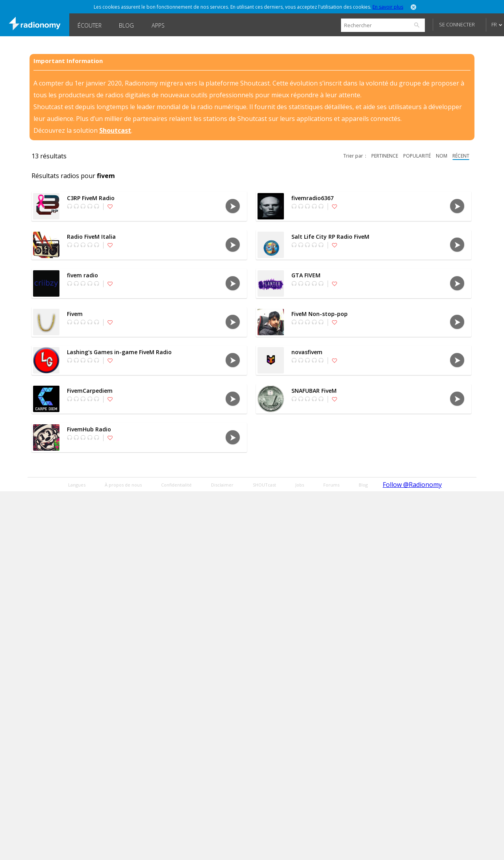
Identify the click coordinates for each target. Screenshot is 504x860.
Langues (77, 485)
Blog (126, 25)
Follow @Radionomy (412, 485)
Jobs (300, 485)
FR (494, 24)
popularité (417, 156)
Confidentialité (176, 485)
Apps (158, 25)
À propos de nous (123, 485)
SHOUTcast (264, 485)
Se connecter (457, 24)
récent (461, 156)
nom (442, 156)
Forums (331, 485)
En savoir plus (388, 7)
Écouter (90, 25)
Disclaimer (222, 485)
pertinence (385, 156)
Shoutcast (115, 130)
